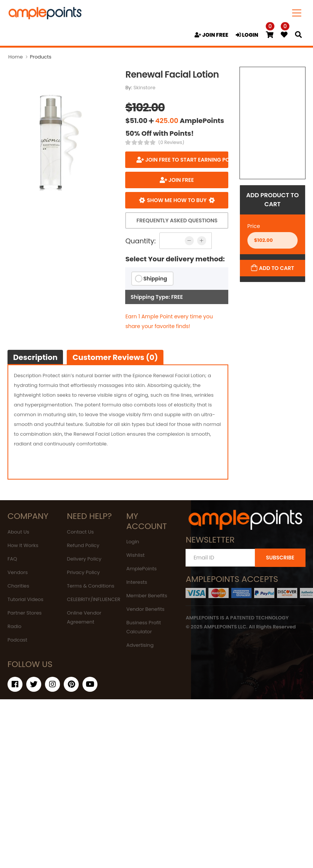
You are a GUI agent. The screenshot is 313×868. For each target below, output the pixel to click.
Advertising (140, 645)
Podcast (17, 640)
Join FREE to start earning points (186, 160)
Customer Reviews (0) (115, 357)
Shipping (155, 279)
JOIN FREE (211, 35)
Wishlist (136, 555)
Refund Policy (83, 545)
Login (133, 542)
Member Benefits (147, 596)
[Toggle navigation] (297, 13)
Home (16, 57)
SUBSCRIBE (280, 558)
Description (35, 357)
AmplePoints (142, 569)
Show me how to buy (177, 200)
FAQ (12, 559)
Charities (18, 586)
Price (254, 226)
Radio (14, 626)
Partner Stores (25, 613)
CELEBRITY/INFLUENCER (94, 599)
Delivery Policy (84, 559)
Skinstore (145, 88)
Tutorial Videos (25, 599)
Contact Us (80, 532)
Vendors (18, 572)
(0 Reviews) (171, 142)
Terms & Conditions (91, 586)
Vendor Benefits (145, 609)
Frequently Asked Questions (177, 220)
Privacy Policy (83, 572)
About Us (18, 532)
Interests (137, 582)
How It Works (23, 545)
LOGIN (247, 35)
